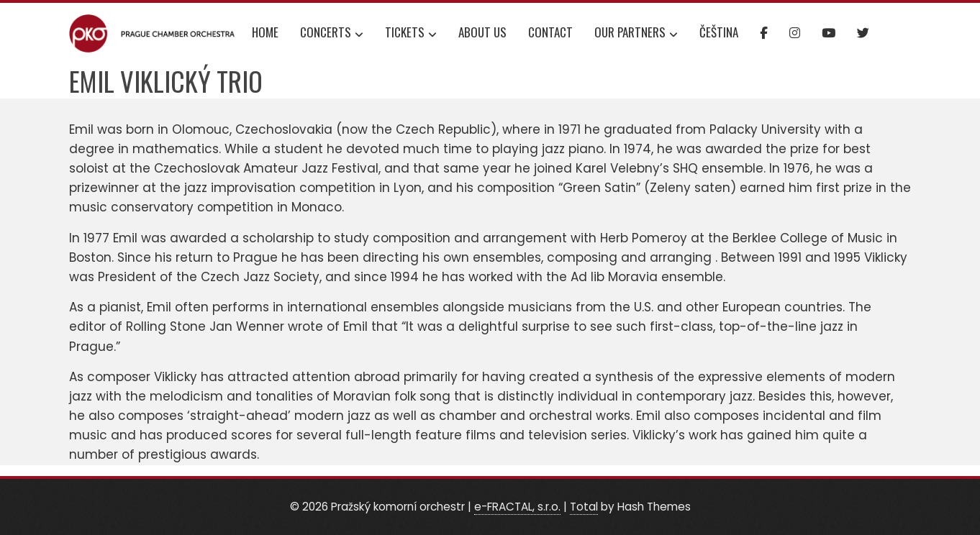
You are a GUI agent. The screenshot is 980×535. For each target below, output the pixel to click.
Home (265, 32)
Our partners (636, 34)
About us (482, 32)
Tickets (411, 34)
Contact (550, 32)
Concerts (332, 34)
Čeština (719, 32)
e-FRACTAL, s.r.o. (517, 507)
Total (584, 507)
